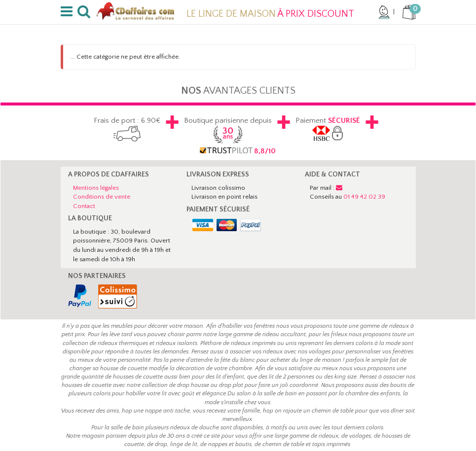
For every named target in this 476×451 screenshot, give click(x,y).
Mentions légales (96, 188)
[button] (68, 12)
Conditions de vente (102, 197)
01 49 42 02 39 (364, 197)
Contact (84, 206)
